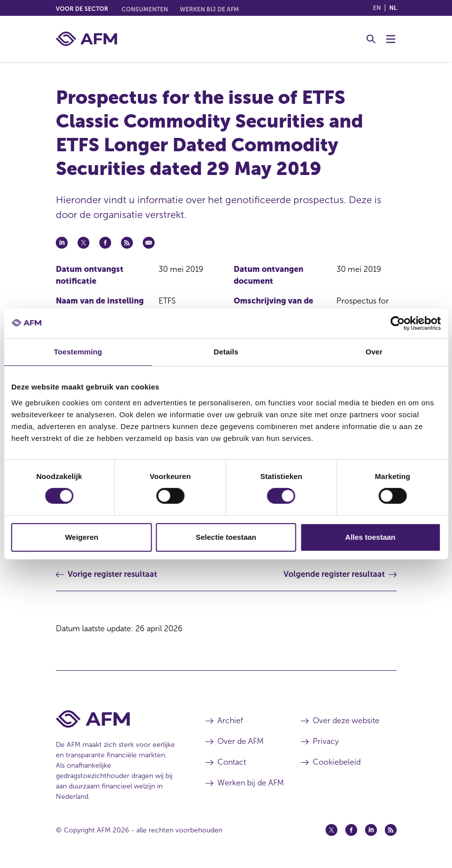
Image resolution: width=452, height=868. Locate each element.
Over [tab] (374, 352)
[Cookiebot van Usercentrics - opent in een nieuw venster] (397, 323)
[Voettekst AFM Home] (116, 719)
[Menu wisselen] (391, 39)
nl (393, 8)
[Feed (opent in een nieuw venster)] (391, 830)
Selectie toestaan (226, 537)
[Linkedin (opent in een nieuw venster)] (371, 830)
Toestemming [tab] (78, 352)
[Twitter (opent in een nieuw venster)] (331, 830)
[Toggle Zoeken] (371, 39)
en (377, 8)
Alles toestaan (370, 537)
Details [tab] (226, 352)
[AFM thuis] (86, 39)
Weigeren (82, 537)
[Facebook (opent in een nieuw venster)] (351, 830)
